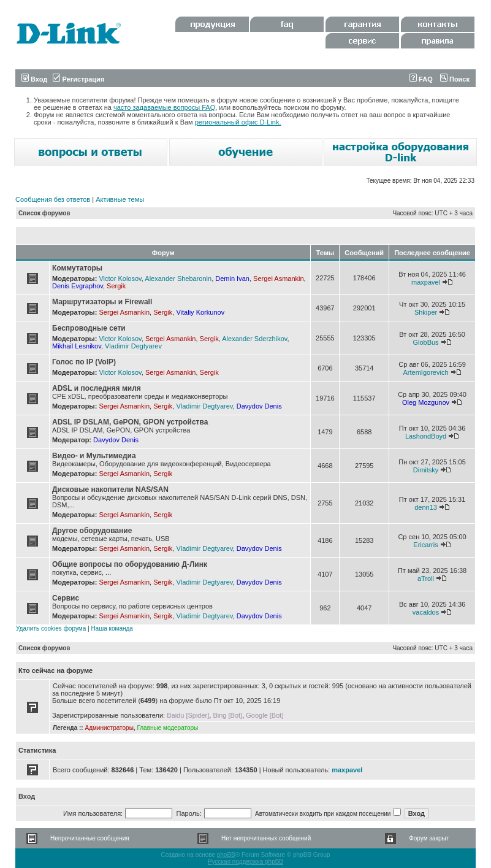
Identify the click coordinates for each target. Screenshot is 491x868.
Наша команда (112, 628)
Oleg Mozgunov (426, 402)
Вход (34, 79)
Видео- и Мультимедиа (94, 456)
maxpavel (426, 282)
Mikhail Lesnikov (77, 346)
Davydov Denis (259, 406)
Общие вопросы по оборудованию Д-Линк (130, 564)
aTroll (426, 578)
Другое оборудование (92, 531)
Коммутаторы (77, 268)
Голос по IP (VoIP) (84, 362)
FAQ (421, 79)
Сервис (66, 598)
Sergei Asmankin (279, 278)
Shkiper (426, 312)
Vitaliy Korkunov (200, 312)
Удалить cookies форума (51, 628)
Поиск (455, 79)
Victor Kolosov (120, 278)
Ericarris (425, 545)
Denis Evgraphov (78, 286)
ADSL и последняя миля (97, 388)
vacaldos (426, 612)
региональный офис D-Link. (238, 122)
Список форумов (44, 213)
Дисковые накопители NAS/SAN (110, 490)
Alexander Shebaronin (178, 278)
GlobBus (425, 342)
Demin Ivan (232, 278)
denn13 (426, 507)
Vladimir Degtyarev (133, 346)
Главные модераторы (167, 728)
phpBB (226, 855)
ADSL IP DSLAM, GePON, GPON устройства (130, 422)
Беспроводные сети (89, 328)
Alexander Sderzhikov (254, 339)
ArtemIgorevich (426, 372)
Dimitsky (426, 470)
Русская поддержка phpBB (246, 862)
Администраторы (109, 728)
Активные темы (120, 199)
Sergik (116, 286)
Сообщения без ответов (53, 199)
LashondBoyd (426, 436)
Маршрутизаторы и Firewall (102, 302)
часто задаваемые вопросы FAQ (164, 107)
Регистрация (78, 79)
